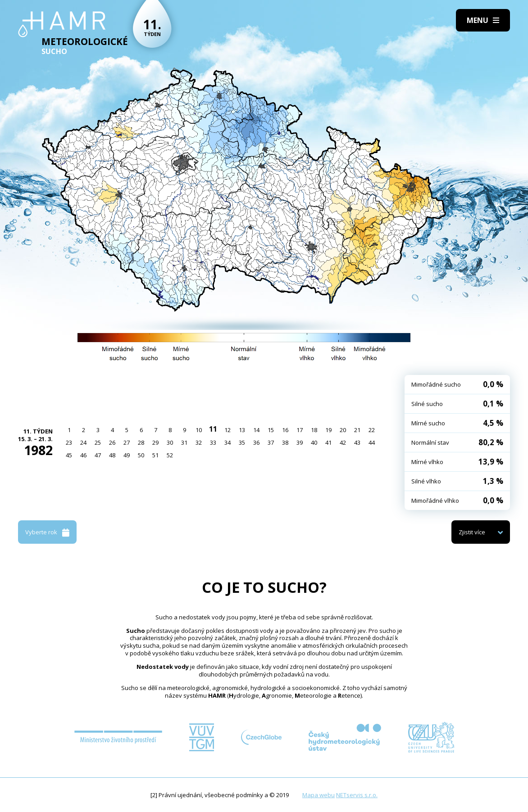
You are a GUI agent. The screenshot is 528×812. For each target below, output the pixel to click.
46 (83, 455)
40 (314, 442)
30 (170, 442)
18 (314, 430)
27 (127, 442)
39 (300, 442)
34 (228, 442)
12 (228, 430)
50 (141, 455)
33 (213, 442)
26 (112, 442)
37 (271, 442)
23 (69, 442)
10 (199, 430)
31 (184, 442)
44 (372, 442)
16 (285, 430)
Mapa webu (319, 795)
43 (357, 442)
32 (199, 442)
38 (285, 442)
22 (372, 430)
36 (256, 442)
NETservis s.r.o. (357, 795)
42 (343, 442)
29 (155, 442)
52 (170, 455)
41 (328, 442)
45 (69, 455)
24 (83, 442)
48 (112, 455)
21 (357, 430)
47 (98, 455)
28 (141, 442)
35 (242, 442)
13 (242, 430)
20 (343, 430)
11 (213, 429)
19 (328, 430)
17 (300, 430)
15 (271, 430)
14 (256, 430)
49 (127, 455)
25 (98, 442)
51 (155, 455)
